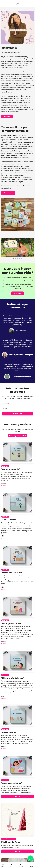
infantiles (5, 466)
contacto (17, 293)
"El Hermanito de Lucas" (13, 678)
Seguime (7, 117)
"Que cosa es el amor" (12, 783)
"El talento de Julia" (11, 469)
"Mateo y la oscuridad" (12, 573)
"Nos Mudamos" (9, 732)
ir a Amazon (8, 193)
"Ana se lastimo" (9, 520)
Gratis (17, 796)
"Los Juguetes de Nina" (12, 623)
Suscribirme (18, 414)
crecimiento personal (9, 839)
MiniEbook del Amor (11, 842)
